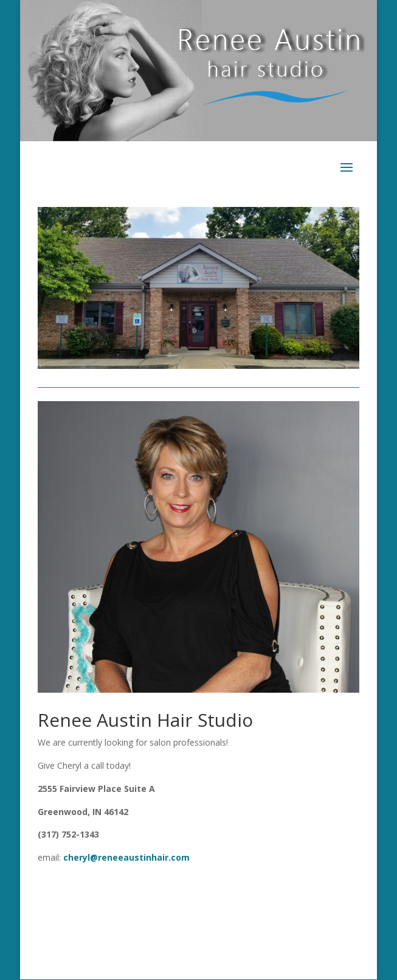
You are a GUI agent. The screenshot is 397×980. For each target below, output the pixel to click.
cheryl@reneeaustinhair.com (126, 857)
